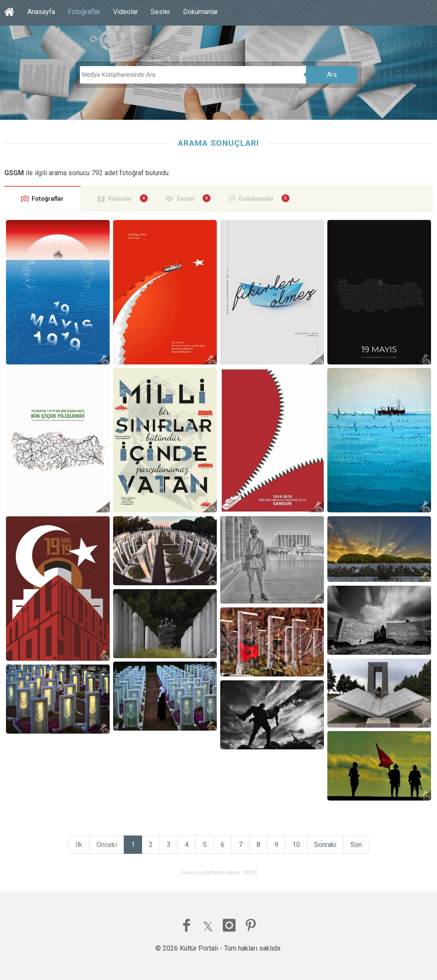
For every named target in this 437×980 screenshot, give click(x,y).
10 (296, 845)
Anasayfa (41, 12)
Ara (332, 74)
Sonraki (325, 845)
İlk (79, 845)
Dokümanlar (201, 12)
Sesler (160, 12)
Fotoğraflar (84, 12)
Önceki (107, 845)
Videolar (125, 12)
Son (356, 845)
